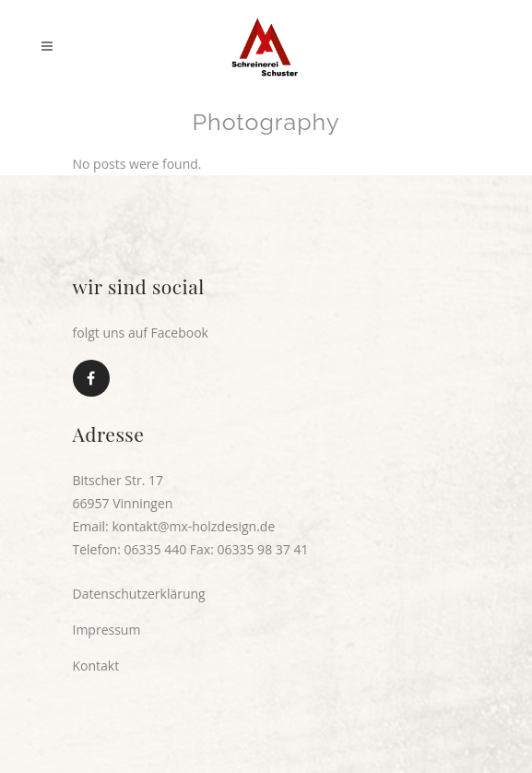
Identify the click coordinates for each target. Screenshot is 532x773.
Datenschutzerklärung (139, 594)
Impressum (107, 630)
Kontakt (96, 666)
